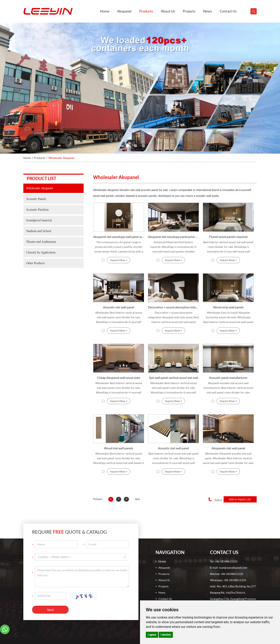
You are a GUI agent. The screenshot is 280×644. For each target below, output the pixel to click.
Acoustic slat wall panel (119, 307)
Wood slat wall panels (119, 448)
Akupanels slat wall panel (228, 448)
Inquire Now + (119, 260)
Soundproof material (39, 220)
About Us (168, 11)
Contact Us (228, 11)
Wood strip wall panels (228, 307)
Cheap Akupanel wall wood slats (119, 378)
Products (146, 11)
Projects (189, 11)
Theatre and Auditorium (41, 242)
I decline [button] (166, 635)
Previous (98, 499)
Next (137, 499)
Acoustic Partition (37, 210)
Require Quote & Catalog (70, 532)
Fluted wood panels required (228, 237)
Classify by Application (41, 252)
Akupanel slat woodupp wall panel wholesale (119, 237)
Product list (41, 178)
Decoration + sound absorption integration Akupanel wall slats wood (173, 307)
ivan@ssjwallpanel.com (233, 568)
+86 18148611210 (235, 580)
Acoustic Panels (36, 199)
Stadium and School (39, 231)
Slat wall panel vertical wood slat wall (174, 378)
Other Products (35, 263)
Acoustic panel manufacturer (228, 378)
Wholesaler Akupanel (61, 158)
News (208, 11)
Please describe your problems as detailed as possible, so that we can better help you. (82, 577)
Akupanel (124, 11)
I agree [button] (152, 635)
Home (105, 11)
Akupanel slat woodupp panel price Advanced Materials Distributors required (173, 237)
